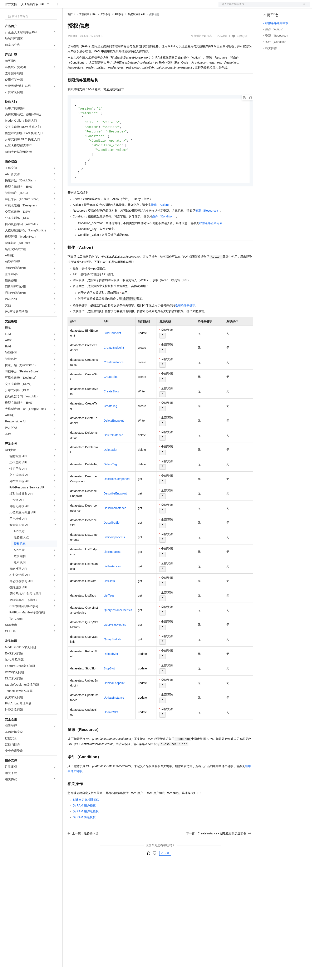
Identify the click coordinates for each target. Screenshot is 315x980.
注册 (288, 7)
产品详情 (222, 49)
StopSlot (109, 685)
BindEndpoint (112, 350)
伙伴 (113, 7)
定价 (90, 7)
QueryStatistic (113, 656)
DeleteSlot (110, 467)
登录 (303, 7)
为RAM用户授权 (84, 822)
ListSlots (109, 598)
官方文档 (11, 17)
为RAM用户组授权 (86, 828)
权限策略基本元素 (211, 240)
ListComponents (114, 554)
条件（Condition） (164, 233)
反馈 (165, 870)
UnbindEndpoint (114, 700)
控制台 (278, 7)
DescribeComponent (117, 496)
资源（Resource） (207, 227)
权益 (80, 7)
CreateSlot (110, 394)
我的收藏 (242, 50)
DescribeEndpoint (115, 510)
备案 (268, 7)
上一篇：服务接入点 (83, 850)
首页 (70, 28)
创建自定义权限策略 (86, 816)
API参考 (119, 28)
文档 (259, 7)
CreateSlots (111, 408)
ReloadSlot (111, 671)
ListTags (109, 612)
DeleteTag (110, 481)
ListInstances (112, 583)
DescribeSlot (112, 539)
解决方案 (67, 7)
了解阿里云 (137, 7)
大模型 (43, 7)
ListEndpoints (112, 569)
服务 (123, 7)
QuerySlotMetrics (115, 642)
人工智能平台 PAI (33, 17)
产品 (54, 7)
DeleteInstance (113, 452)
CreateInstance (114, 379)
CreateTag (110, 423)
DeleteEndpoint (114, 437)
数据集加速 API (136, 28)
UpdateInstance (114, 714)
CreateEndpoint (114, 365)
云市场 (102, 7)
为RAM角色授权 (84, 834)
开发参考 (105, 28)
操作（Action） (161, 222)
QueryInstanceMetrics (118, 627)
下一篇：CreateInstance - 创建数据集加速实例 (219, 850)
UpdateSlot (111, 729)
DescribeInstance (115, 525)
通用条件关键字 (185, 322)
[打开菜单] (7, 7)
